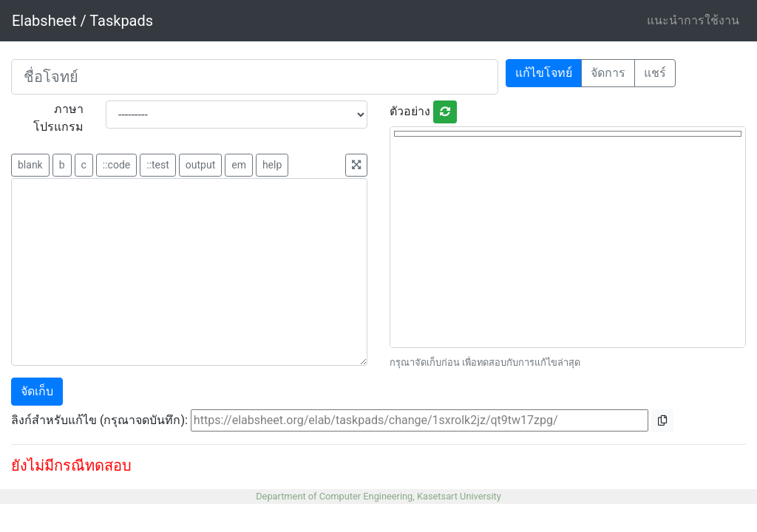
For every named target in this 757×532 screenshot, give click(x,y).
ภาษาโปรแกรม (58, 118)
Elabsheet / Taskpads (82, 21)
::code (116, 165)
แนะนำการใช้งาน (693, 20)
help (272, 165)
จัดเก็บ (37, 391)
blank (30, 165)
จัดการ (608, 73)
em (239, 165)
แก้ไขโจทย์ (544, 73)
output (200, 165)
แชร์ (655, 73)
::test (158, 165)
